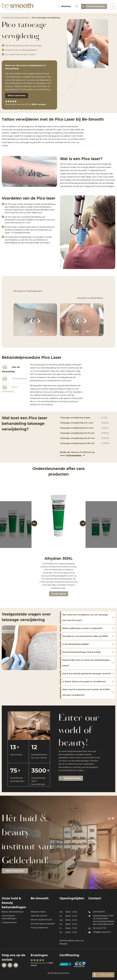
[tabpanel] (57, 385)
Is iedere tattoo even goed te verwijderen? (84, 682)
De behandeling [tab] (14, 379)
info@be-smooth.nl (102, 932)
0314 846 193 (99, 912)
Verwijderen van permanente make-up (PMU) (85, 636)
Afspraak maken (70, 778)
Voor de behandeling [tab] (11, 369)
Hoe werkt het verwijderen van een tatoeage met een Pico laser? (85, 618)
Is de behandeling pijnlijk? (76, 644)
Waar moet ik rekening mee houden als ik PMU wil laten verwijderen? (86, 692)
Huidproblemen (9, 923)
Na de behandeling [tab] (10, 388)
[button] (34, 523)
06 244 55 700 (100, 928)
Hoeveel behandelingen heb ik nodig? (82, 652)
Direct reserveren (93, 6)
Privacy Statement (39, 928)
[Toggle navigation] (113, 6)
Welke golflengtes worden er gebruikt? (82, 628)
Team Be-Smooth (39, 916)
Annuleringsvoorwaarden (43, 924)
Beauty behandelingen (13, 912)
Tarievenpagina (73, 455)
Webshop (64, 6)
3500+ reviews (39, 104)
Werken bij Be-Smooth (41, 920)
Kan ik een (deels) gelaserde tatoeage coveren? (87, 674)
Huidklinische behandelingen (16, 18)
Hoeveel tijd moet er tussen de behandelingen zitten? (86, 663)
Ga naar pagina (59, 594)
